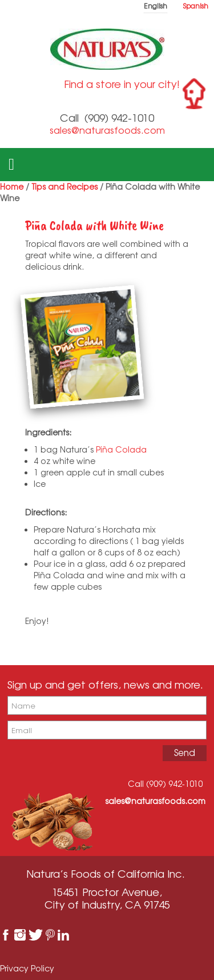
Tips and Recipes (64, 187)
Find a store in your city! (122, 84)
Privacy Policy (27, 968)
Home (12, 187)
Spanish (196, 6)
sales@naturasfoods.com (107, 130)
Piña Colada (122, 449)
